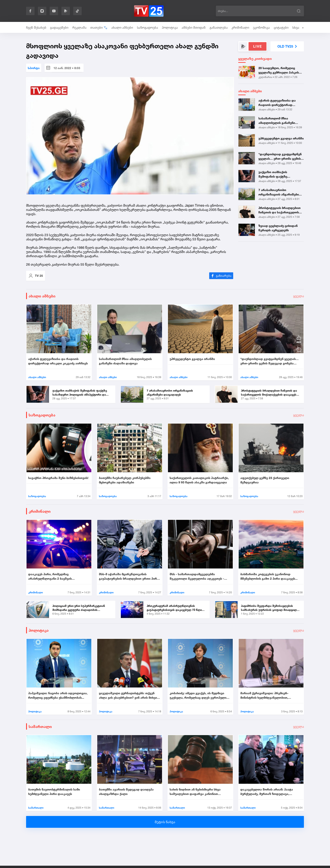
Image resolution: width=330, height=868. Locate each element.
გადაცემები (59, 27)
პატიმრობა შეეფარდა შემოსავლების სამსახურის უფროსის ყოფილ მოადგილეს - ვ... (270, 608)
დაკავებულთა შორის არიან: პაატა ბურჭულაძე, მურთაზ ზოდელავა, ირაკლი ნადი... (267, 792)
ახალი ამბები (122, 27)
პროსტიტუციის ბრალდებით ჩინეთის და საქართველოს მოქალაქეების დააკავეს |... (279, 210)
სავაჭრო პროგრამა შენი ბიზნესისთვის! (58, 478)
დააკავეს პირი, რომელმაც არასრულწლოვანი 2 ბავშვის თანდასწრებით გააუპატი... (50, 576)
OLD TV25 (287, 46)
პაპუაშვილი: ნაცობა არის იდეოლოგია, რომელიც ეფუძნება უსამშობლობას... (58, 695)
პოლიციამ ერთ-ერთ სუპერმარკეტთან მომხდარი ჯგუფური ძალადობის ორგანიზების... (79, 608)
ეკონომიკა (261, 27)
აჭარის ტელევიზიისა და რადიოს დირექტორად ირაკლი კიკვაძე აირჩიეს (277, 103)
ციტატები (281, 27)
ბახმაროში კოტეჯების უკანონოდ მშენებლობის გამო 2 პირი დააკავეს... (269, 576)
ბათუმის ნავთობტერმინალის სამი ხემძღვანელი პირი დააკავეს (54, 792)
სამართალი (40, 726)
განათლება (219, 27)
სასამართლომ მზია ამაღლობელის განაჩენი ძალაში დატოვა (277, 121)
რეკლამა (79, 27)
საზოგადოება (148, 27)
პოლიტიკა (170, 27)
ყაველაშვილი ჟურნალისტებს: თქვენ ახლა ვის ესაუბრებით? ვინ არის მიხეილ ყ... (129, 695)
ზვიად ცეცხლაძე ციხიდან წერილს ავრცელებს (278, 228)
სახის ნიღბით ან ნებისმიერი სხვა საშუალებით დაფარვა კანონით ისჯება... (195, 792)
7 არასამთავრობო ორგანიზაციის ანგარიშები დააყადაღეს (279, 192)
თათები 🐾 (99, 27)
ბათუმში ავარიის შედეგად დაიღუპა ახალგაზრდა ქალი (126, 792)
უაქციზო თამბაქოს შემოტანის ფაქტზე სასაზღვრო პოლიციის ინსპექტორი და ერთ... (275, 174)
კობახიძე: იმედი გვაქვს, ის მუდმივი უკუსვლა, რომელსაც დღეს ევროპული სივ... (198, 695)
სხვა (298, 27)
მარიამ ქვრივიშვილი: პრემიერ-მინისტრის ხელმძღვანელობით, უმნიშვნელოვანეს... (264, 695)
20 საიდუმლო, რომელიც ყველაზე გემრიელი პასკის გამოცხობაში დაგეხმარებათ (280, 70)
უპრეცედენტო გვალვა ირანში (281, 138)
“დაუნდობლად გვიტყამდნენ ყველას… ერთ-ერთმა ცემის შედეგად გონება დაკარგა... (280, 156)
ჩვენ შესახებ (36, 27)
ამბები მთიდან (194, 27)
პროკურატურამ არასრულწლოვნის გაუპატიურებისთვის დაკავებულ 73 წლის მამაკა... (175, 608)
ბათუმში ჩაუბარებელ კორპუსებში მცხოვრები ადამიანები (125, 480)
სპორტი (34, 68)
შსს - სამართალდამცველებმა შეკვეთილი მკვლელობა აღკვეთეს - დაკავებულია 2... (197, 576)
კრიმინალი (240, 27)
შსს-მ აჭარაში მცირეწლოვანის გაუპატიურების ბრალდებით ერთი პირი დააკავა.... (129, 576)
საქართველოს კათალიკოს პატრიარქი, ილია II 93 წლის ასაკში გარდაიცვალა (199, 480)
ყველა (299, 296)
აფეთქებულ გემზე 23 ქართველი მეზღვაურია (265, 480)
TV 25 (36, 276)
